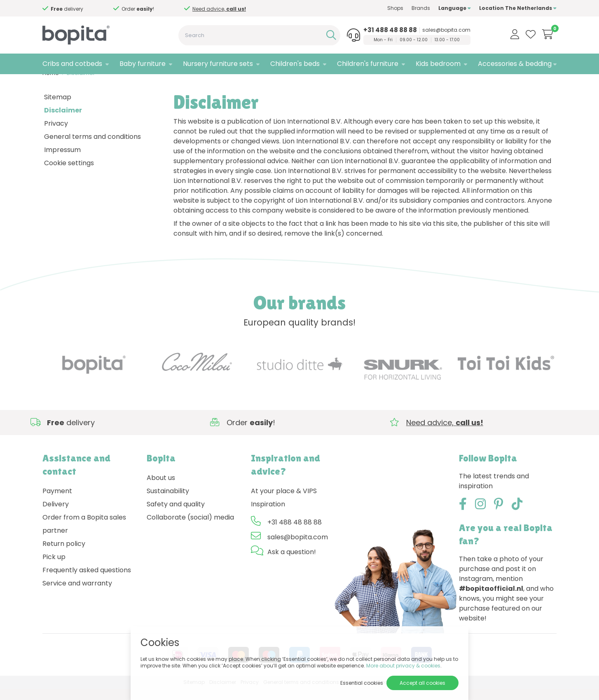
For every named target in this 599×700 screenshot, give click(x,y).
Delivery (56, 516)
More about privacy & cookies (403, 666)
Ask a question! (292, 563)
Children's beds (295, 64)
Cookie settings (69, 174)
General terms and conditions (92, 148)
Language (455, 8)
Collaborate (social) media (190, 529)
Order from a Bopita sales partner (84, 535)
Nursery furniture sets (218, 64)
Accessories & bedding (515, 64)
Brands (421, 8)
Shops (395, 8)
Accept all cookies (422, 683)
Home (51, 85)
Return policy (64, 555)
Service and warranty (77, 595)
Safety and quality (176, 516)
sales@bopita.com (446, 30)
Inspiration (268, 516)
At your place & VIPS (284, 502)
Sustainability (168, 502)
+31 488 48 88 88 (390, 30)
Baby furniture (143, 64)
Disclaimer (81, 85)
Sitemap (58, 108)
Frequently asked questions (87, 582)
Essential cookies (362, 683)
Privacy (56, 135)
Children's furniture (368, 64)
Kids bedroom (438, 64)
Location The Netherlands (518, 8)
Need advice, (98, 9)
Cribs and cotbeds (72, 64)
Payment (57, 502)
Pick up (54, 568)
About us (161, 489)
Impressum (62, 161)
